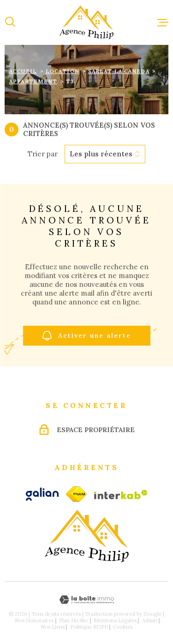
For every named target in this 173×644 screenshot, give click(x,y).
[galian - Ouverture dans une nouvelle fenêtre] (42, 494)
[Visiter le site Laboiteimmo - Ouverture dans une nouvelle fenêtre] (86, 600)
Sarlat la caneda (119, 71)
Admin (150, 620)
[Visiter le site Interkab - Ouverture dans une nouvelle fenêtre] (121, 495)
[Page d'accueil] (87, 22)
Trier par (43, 154)
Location (63, 71)
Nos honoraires (34, 620)
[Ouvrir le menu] (163, 22)
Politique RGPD (89, 627)
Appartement (33, 81)
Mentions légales (115, 620)
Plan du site (74, 620)
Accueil (23, 71)
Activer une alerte (87, 336)
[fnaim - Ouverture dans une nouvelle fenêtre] (76, 494)
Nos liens (53, 627)
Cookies (123, 627)
